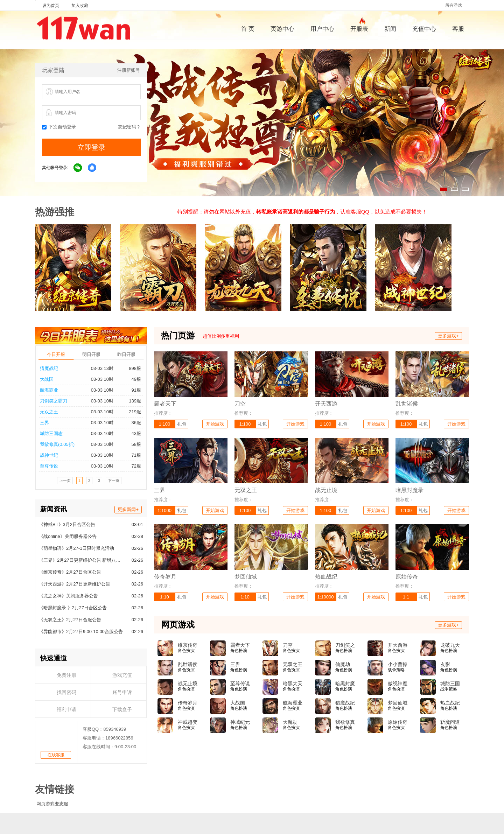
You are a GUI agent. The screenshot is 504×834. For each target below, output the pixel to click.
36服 (136, 423)
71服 (136, 455)
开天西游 (398, 645)
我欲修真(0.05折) (57, 444)
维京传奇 (188, 645)
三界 (44, 423)
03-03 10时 (102, 379)
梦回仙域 (398, 703)
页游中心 (282, 29)
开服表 (359, 28)
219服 (135, 412)
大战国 (47, 379)
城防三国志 (51, 433)
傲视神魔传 (398, 684)
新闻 (390, 29)
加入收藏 (80, 6)
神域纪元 (240, 722)
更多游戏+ (448, 336)
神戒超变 (188, 722)
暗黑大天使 (293, 684)
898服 (135, 368)
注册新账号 (129, 70)
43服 (136, 433)
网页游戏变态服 (52, 804)
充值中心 (424, 29)
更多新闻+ (128, 509)
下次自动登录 (59, 127)
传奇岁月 (188, 703)
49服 (136, 379)
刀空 (288, 645)
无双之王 (49, 412)
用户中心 (322, 29)
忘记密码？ (129, 127)
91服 (136, 390)
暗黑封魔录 (345, 684)
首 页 (248, 29)
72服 (136, 466)
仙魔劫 (343, 664)
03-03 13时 (102, 368)
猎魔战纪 (49, 368)
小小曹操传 (398, 665)
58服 (136, 444)
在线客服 (56, 755)
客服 (458, 29)
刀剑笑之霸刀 (54, 401)
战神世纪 (49, 455)
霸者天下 (240, 645)
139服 (135, 401)
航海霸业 (49, 390)
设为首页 (51, 6)
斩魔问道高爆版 (450, 722)
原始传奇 (398, 722)
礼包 (182, 424)
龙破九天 (450, 645)
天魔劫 (290, 722)
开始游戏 (215, 424)
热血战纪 (450, 703)
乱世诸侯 (188, 664)
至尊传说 (49, 466)
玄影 (445, 664)
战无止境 (188, 684)
